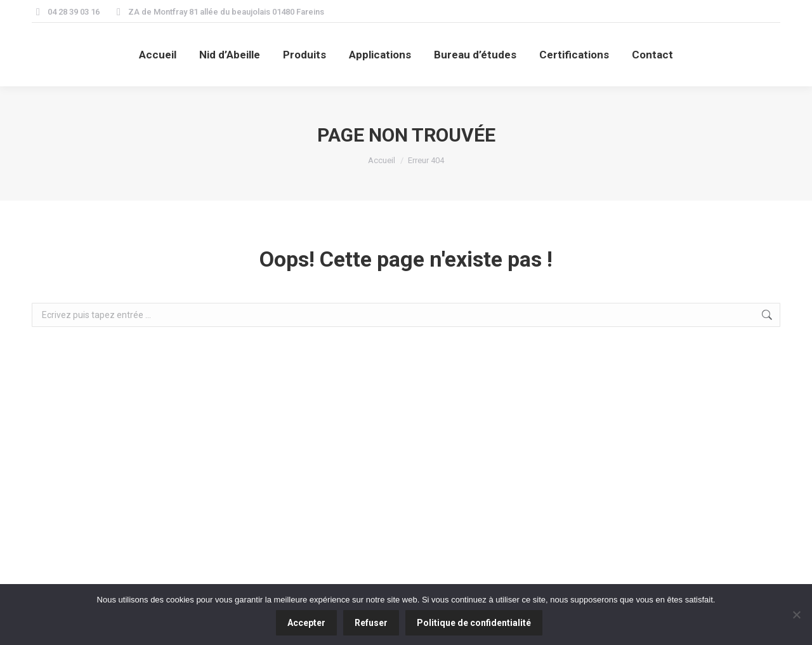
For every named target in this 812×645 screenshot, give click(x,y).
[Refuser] (796, 615)
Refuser (371, 623)
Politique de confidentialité (474, 623)
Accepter (306, 623)
